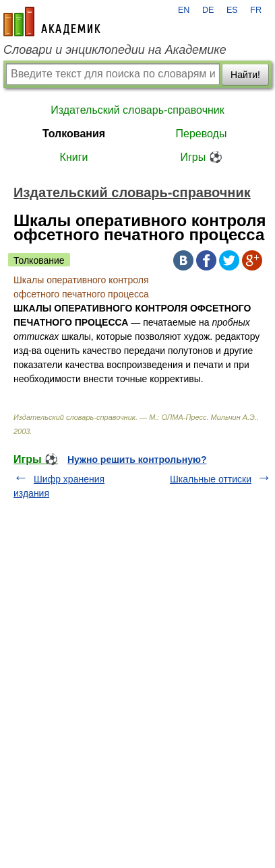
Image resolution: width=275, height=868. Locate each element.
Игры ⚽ (201, 157)
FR (256, 10)
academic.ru (52, 22)
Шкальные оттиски (211, 479)
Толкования (74, 134)
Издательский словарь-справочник (137, 110)
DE (208, 10)
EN (184, 10)
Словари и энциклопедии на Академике (115, 50)
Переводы (202, 134)
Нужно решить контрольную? (137, 460)
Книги (74, 157)
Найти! (245, 75)
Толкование (39, 260)
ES (232, 10)
